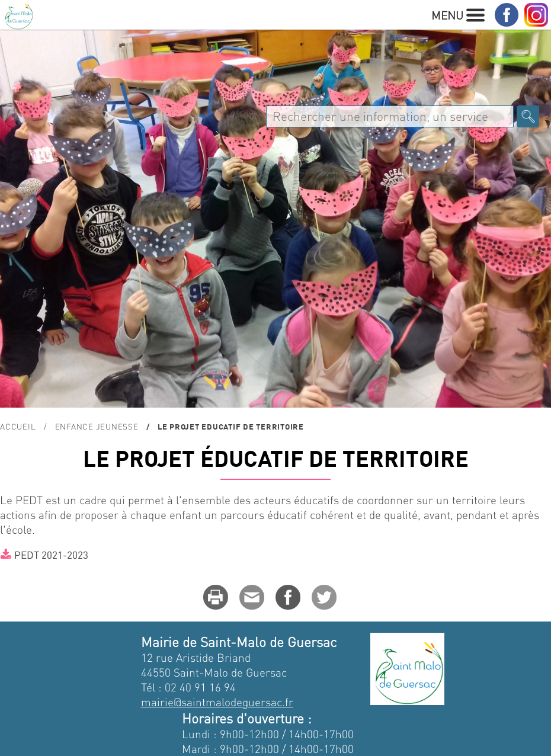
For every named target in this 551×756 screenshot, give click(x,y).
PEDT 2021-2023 (51, 555)
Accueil (18, 426)
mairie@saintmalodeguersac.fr (217, 702)
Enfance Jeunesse (97, 426)
